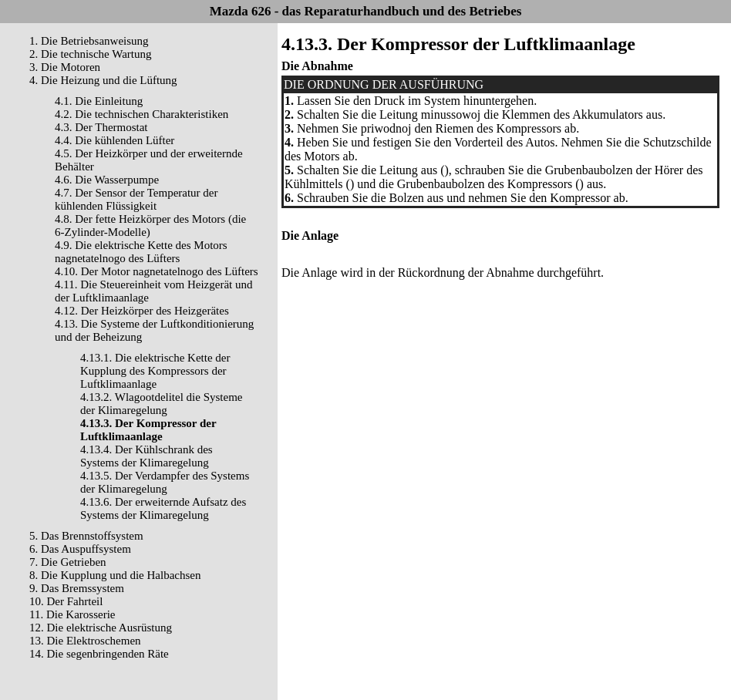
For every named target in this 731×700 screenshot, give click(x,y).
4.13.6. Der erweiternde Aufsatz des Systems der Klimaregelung (163, 508)
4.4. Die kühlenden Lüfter (115, 140)
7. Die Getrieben (68, 562)
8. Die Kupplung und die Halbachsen (115, 575)
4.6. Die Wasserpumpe (107, 180)
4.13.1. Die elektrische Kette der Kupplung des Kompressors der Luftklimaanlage (155, 371)
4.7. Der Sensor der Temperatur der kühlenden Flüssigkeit (136, 199)
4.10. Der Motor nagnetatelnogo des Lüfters (157, 271)
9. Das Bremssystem (77, 588)
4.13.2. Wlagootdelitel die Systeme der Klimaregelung (162, 404)
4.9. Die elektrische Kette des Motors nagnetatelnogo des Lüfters (141, 252)
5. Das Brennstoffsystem (86, 536)
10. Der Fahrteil (66, 601)
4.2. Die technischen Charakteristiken (141, 114)
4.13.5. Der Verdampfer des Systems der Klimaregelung (165, 482)
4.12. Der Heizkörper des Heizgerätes (142, 311)
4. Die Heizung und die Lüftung (103, 80)
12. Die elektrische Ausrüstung (101, 628)
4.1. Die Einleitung (99, 101)
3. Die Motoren (65, 67)
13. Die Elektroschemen (85, 641)
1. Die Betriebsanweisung (89, 41)
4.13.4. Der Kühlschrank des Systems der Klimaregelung (147, 456)
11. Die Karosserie (72, 614)
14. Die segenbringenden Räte (99, 654)
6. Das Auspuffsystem (80, 549)
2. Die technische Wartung (90, 54)
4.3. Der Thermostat (101, 127)
